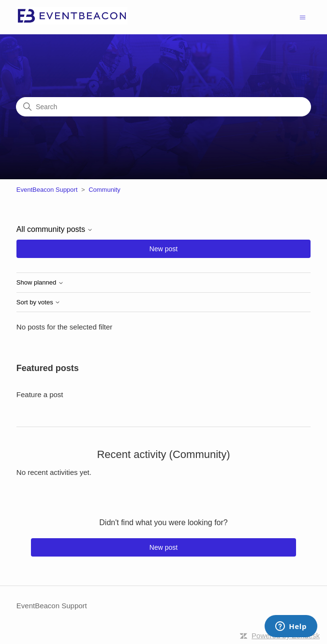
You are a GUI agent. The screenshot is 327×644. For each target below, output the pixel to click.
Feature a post (40, 394)
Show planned (40, 283)
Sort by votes (38, 302)
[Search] (163, 107)
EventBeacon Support (47, 190)
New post (163, 249)
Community (104, 190)
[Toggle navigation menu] (303, 17)
